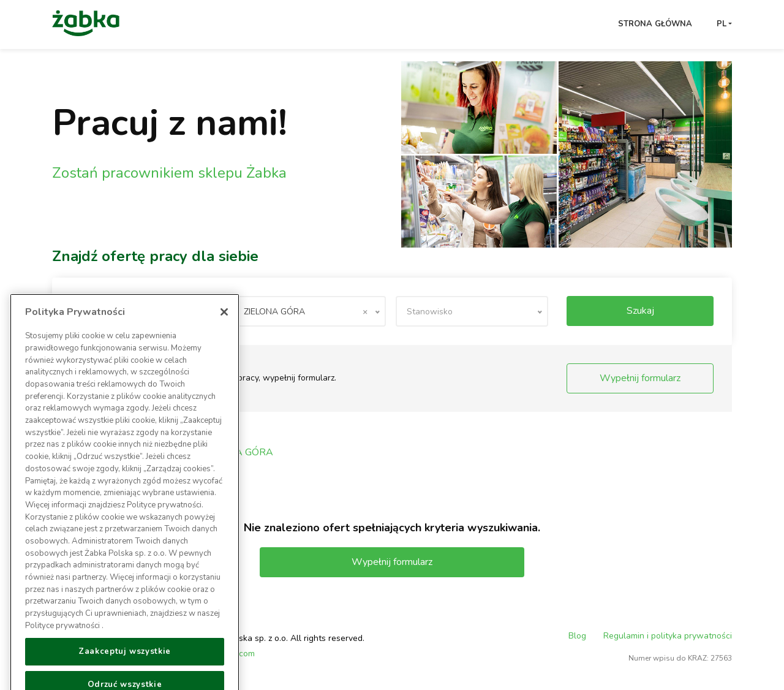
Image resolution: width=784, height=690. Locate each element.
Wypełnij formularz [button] (640, 378)
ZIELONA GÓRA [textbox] (305, 312)
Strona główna (655, 24)
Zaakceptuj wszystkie (125, 663)
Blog (577, 636)
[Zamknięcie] (224, 324)
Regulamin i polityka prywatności (668, 636)
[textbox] (472, 312)
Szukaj (640, 311)
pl (722, 24)
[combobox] (309, 311)
